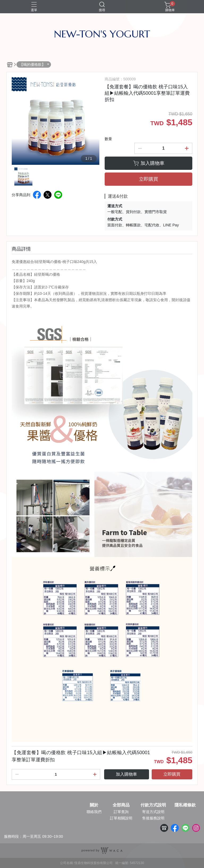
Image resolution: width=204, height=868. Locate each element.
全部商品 (121, 805)
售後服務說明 (153, 818)
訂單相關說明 (121, 818)
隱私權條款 (185, 805)
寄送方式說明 (153, 812)
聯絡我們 (94, 812)
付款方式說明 (153, 805)
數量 (108, 139)
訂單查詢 (121, 812)
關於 (94, 805)
